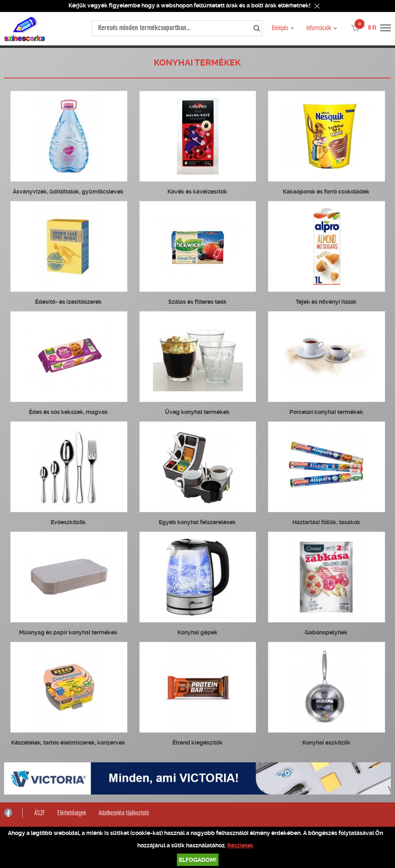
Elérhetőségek (72, 813)
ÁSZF (40, 813)
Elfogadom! (198, 860)
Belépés (280, 28)
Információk (319, 28)
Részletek (240, 845)
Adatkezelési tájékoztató (124, 813)
